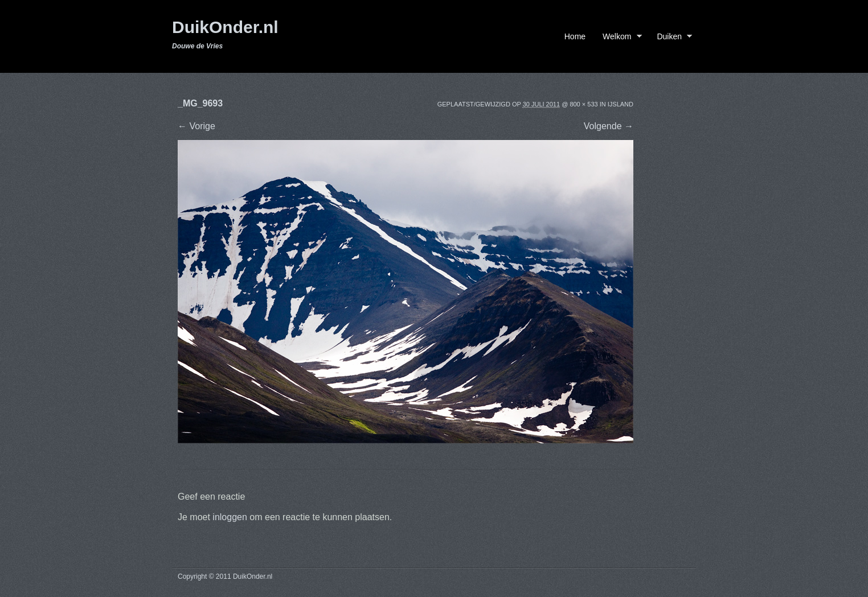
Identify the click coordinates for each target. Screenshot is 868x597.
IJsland (621, 104)
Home (575, 36)
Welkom (620, 38)
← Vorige (196, 126)
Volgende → (609, 126)
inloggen (230, 517)
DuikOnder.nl (225, 27)
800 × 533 (584, 104)
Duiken (672, 38)
